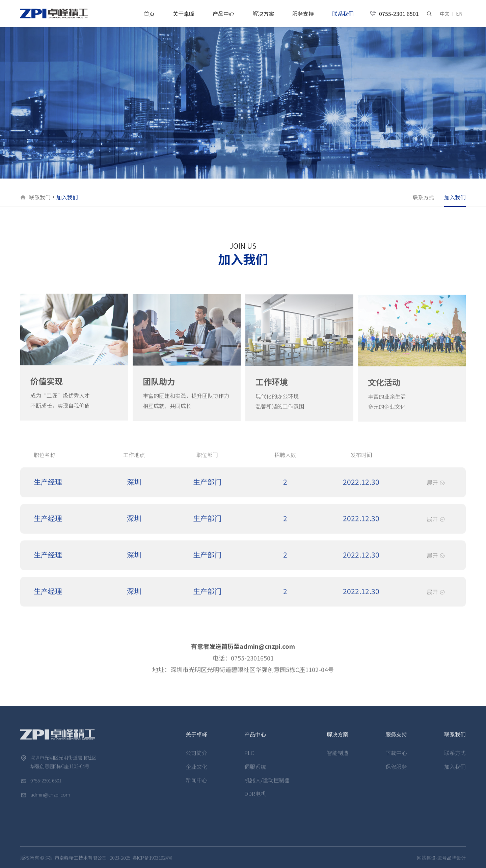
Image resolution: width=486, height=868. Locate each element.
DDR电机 (255, 799)
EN (459, 13)
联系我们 (343, 13)
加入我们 (455, 197)
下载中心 (396, 759)
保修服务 (396, 772)
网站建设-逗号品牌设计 (441, 864)
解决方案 (263, 13)
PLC (249, 759)
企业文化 (196, 772)
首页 (149, 13)
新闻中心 (196, 786)
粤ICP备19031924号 (152, 864)
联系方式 (423, 197)
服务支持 (303, 13)
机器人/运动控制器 (267, 786)
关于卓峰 (184, 13)
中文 (444, 13)
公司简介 (196, 759)
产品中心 (223, 13)
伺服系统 (255, 772)
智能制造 (337, 759)
